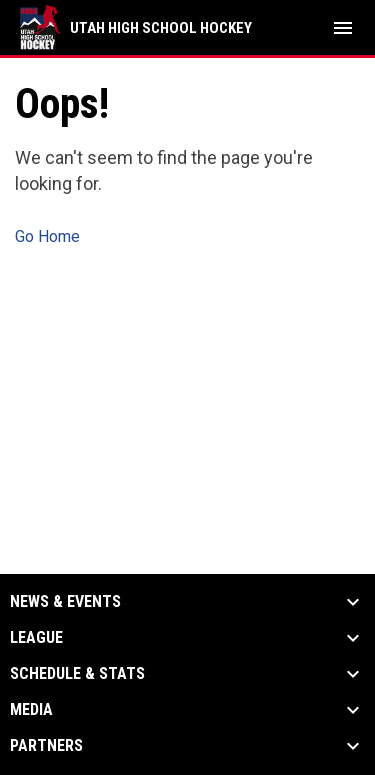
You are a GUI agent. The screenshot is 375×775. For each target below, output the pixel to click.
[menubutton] (343, 28)
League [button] (36, 638)
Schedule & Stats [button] (77, 674)
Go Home (47, 236)
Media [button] (31, 710)
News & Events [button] (65, 602)
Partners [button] (46, 746)
